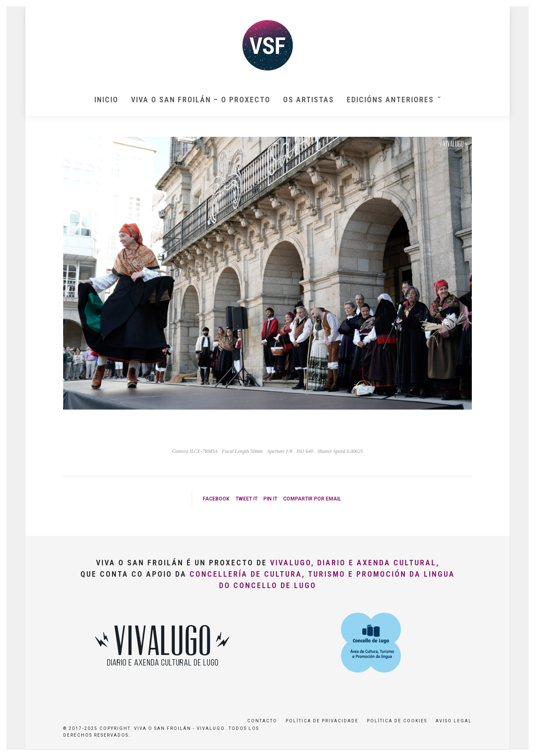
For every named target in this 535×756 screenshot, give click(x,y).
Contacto (262, 721)
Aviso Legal (454, 721)
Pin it (270, 499)
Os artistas (309, 100)
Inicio (106, 100)
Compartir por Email (312, 499)
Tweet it (246, 499)
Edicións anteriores (390, 100)
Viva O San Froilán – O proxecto (201, 100)
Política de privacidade (322, 721)
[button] (517, 12)
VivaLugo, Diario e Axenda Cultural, (355, 563)
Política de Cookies (397, 721)
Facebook (216, 499)
